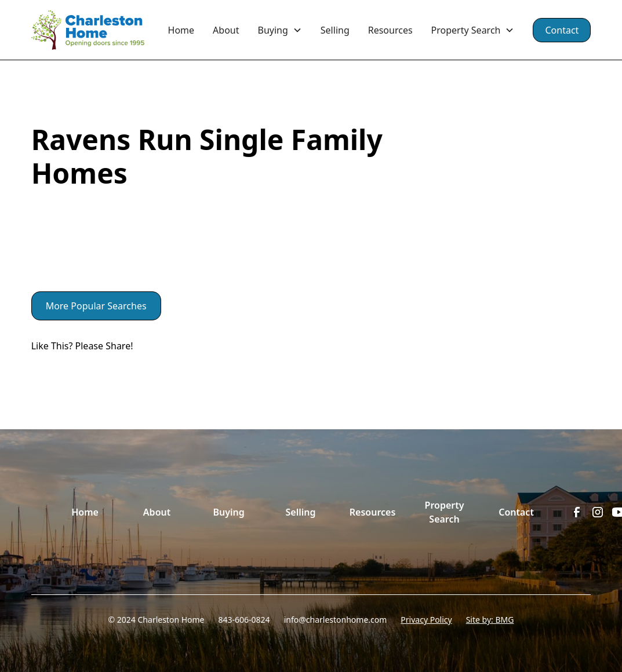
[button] (280, 30)
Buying (228, 512)
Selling (335, 30)
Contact (562, 30)
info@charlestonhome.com (336, 620)
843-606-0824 (244, 620)
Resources (390, 30)
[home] (95, 30)
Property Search (445, 512)
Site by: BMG (490, 620)
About (226, 30)
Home (181, 30)
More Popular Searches (96, 306)
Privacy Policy (426, 620)
